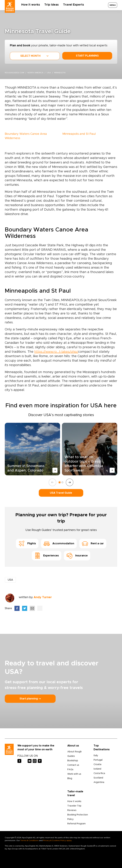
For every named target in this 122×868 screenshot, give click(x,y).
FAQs (70, 770)
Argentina (99, 782)
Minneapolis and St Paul (79, 134)
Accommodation (59, 544)
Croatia (97, 764)
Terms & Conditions (29, 840)
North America (35, 73)
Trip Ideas (51, 5)
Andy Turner (43, 597)
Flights (27, 544)
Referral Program (76, 824)
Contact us (73, 765)
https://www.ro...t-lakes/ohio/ (56, 352)
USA (49, 73)
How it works (31, 5)
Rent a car (93, 544)
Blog (70, 778)
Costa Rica (99, 773)
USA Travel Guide (61, 493)
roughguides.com (14, 73)
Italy (96, 756)
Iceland (97, 769)
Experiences (47, 556)
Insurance (77, 556)
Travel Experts (73, 5)
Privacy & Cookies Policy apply (57, 840)
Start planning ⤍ (30, 699)
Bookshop (73, 761)
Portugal (98, 760)
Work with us (74, 774)
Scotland (98, 778)
